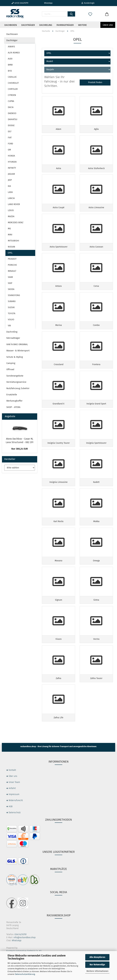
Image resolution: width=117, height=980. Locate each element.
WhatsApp (47, 3)
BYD (10, 71)
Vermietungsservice (16, 382)
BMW (10, 65)
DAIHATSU (13, 119)
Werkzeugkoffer (14, 401)
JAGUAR (11, 174)
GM (9, 150)
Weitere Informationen (97, 971)
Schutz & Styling (15, 357)
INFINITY (12, 168)
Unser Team (14, 797)
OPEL (10, 253)
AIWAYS (11, 47)
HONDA (11, 156)
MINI (10, 235)
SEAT (10, 283)
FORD (10, 144)
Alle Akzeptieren (97, 957)
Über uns (108, 25)
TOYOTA (12, 313)
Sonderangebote (15, 376)
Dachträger (28, 25)
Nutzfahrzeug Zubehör (18, 388)
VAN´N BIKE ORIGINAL (17, 344)
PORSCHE (12, 265)
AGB (11, 822)
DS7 (10, 132)
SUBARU (12, 301)
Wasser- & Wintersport (18, 351)
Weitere (82, 25)
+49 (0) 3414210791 (20, 3)
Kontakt (12, 785)
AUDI (10, 59)
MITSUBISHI (13, 241)
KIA (9, 186)
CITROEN (12, 95)
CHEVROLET (13, 83)
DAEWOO (12, 113)
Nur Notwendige (97, 965)
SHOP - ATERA (13, 407)
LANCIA (11, 198)
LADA (10, 192)
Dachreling (46, 25)
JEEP (10, 180)
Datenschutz (15, 828)
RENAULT (12, 271)
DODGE (11, 125)
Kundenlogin (88, 3)
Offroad (10, 369)
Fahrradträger (65, 25)
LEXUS (11, 210)
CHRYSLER (13, 89)
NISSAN (11, 247)
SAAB (10, 277)
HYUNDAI (12, 162)
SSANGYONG (14, 295)
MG (9, 229)
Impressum (14, 809)
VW (9, 326)
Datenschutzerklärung (25, 974)
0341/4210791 (21, 950)
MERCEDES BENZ (16, 223)
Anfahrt (12, 803)
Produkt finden (95, 82)
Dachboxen (11, 25)
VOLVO (11, 320)
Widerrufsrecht (16, 816)
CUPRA (11, 101)
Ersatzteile (12, 395)
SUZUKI (11, 307)
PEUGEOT (12, 259)
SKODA (11, 289)
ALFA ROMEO (14, 53)
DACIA (11, 107)
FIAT (10, 138)
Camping (11, 363)
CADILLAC (12, 77)
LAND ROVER (14, 204)
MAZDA (11, 216)
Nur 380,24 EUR (20, 449)
